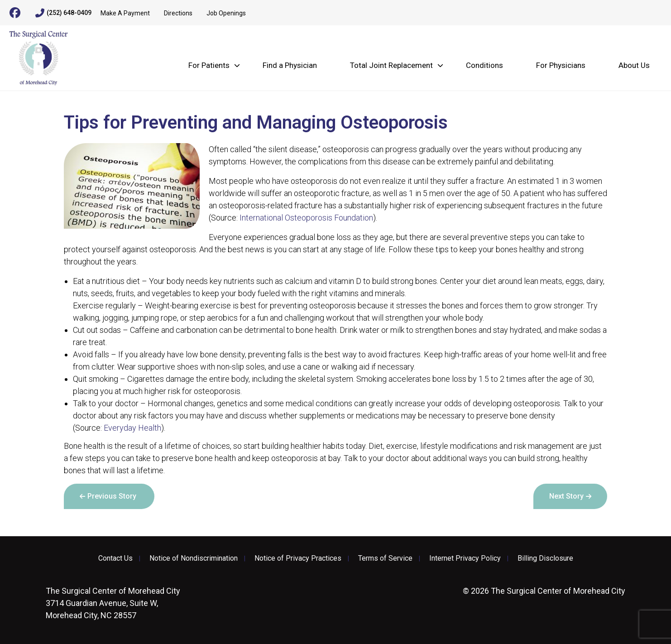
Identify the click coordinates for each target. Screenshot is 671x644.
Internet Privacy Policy (465, 558)
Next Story (566, 496)
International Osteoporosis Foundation (306, 218)
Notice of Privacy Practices (298, 558)
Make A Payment (125, 13)
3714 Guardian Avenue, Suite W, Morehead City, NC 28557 (113, 603)
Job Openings (226, 13)
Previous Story (112, 496)
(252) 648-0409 (63, 13)
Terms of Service (385, 558)
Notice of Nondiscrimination (194, 558)
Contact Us (115, 558)
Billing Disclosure (545, 558)
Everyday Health (132, 428)
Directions (178, 13)
